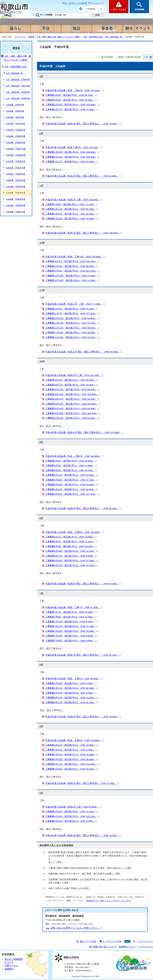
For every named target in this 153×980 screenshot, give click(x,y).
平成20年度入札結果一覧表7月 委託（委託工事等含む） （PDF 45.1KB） (83, 655)
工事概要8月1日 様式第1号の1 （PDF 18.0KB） (71, 537)
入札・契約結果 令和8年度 (18, 80)
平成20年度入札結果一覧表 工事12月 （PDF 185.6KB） (75, 257)
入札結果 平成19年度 (15, 199)
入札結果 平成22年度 (15, 180)
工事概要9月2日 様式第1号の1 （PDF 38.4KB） (71, 461)
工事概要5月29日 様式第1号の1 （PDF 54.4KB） (72, 769)
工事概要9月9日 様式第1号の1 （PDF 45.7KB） (71, 470)
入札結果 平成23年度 (15, 174)
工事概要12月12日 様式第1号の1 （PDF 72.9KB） (72, 276)
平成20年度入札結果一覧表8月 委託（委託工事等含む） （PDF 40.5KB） (83, 584)
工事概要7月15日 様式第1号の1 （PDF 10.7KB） (72, 626)
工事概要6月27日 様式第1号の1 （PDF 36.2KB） (72, 702)
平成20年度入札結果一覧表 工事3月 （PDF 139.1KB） (74, 90)
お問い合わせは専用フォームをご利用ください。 (76, 928)
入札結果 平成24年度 (15, 168)
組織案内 (9, 969)
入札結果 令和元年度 (15, 124)
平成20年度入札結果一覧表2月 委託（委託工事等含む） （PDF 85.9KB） (83, 176)
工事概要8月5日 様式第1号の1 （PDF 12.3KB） (71, 542)
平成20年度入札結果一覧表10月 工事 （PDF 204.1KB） (74, 375)
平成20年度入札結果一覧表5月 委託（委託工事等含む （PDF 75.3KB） (82, 783)
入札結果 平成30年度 (15, 130)
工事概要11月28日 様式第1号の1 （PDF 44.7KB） (72, 337)
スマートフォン (146, 941)
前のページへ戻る (88, 941)
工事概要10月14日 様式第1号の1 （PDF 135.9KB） (73, 394)
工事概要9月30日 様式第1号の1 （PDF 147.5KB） (72, 494)
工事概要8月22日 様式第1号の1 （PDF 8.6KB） (71, 556)
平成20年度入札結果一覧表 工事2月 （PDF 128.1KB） (74, 147)
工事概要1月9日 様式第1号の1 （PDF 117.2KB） (72, 204)
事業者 (31, 37)
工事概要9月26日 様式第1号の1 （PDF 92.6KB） (72, 489)
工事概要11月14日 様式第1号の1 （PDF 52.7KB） (72, 323)
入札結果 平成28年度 (15, 143)
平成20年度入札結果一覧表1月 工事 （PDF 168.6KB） (74, 200)
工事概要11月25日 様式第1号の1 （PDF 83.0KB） (72, 333)
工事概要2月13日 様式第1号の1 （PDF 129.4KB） (72, 157)
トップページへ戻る (112, 941)
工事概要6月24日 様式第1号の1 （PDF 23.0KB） (72, 698)
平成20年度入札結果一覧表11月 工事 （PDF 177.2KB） (75, 304)
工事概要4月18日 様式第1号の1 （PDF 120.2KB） (72, 816)
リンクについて (146, 947)
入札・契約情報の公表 (93, 37)
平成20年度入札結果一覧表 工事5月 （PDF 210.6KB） (74, 740)
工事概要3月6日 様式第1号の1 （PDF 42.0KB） (71, 100)
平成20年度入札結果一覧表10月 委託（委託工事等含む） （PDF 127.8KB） (84, 432)
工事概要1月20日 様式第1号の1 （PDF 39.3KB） (72, 214)
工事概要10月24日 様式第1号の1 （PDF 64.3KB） (72, 409)
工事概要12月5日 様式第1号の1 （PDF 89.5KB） (72, 266)
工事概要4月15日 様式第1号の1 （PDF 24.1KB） (72, 812)
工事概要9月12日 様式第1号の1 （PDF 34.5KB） (72, 475)
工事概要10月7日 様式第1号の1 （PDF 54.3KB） (72, 385)
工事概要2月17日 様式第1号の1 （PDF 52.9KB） (72, 162)
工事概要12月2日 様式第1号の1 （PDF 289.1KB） (72, 261)
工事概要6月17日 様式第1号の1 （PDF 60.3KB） (72, 688)
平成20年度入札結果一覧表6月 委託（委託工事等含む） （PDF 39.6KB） (83, 717)
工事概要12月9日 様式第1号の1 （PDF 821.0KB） (72, 271)
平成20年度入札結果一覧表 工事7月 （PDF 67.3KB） (74, 607)
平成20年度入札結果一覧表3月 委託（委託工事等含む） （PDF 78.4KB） (83, 124)
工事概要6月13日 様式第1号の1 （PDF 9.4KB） (71, 683)
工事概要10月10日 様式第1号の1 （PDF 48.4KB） (72, 390)
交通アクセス (11, 966)
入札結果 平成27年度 (15, 149)
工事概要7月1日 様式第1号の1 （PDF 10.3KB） (71, 612)
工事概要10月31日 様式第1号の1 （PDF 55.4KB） (72, 418)
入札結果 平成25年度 (15, 161)
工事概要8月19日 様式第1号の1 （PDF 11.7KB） (72, 551)
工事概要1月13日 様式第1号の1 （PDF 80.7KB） (72, 209)
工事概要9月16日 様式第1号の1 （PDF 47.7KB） (72, 480)
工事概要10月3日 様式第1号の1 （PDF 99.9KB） (72, 380)
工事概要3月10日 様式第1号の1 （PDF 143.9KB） (72, 105)
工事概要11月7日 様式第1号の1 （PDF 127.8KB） (72, 314)
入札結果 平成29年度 (15, 136)
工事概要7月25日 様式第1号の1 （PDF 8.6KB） (71, 636)
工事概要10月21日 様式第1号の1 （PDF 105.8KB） (73, 404)
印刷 (146, 57)
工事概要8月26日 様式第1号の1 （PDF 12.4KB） (72, 561)
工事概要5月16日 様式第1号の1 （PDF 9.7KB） (71, 750)
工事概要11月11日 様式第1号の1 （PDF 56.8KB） (72, 318)
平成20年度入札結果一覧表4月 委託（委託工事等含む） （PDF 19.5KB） (83, 835)
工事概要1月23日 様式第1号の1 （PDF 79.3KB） (72, 219)
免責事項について (127, 947)
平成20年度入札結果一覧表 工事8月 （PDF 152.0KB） (74, 532)
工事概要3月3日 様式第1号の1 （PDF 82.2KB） (71, 95)
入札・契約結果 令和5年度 (18, 98)
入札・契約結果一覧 (114, 37)
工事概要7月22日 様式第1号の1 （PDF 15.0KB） (72, 631)
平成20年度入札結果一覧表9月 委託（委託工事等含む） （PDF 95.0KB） (83, 508)
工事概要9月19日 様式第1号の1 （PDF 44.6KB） (72, 485)
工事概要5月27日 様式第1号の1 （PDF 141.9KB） (72, 764)
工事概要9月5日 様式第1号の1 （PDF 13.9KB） (71, 466)
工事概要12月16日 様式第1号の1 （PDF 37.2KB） (72, 280)
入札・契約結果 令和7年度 (18, 86)
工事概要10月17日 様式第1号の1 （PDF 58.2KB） (72, 399)
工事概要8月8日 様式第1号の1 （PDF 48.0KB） (71, 546)
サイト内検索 (46, 15)
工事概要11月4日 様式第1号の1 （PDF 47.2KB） (72, 309)
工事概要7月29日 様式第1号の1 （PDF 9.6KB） (71, 641)
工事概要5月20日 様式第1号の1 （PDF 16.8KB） (72, 755)
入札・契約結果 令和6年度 (18, 92)
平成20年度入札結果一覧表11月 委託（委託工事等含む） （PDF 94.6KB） (84, 352)
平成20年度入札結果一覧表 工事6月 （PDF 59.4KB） (74, 679)
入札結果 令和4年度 (15, 105)
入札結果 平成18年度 (15, 205)
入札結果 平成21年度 (15, 187)
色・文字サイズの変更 (76, 3)
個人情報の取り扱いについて (103, 947)
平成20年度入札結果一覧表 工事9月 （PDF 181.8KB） (74, 456)
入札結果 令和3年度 (15, 111)
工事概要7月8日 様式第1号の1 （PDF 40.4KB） (71, 617)
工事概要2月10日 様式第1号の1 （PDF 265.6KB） (72, 152)
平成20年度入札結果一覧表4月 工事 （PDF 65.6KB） (73, 807)
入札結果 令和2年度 (15, 117)
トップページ (20, 37)
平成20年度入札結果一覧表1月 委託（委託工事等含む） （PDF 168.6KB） (84, 233)
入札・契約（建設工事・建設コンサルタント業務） (59, 37)
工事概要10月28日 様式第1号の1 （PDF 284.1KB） (73, 413)
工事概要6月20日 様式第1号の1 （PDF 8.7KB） (71, 693)
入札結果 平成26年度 (15, 155)
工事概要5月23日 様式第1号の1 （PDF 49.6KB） (72, 759)
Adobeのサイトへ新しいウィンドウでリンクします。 (109, 901)
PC (134, 941)
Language (91, 9)
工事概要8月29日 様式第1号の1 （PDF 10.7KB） (72, 565)
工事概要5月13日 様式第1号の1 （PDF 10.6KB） (72, 745)
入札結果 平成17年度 (15, 212)
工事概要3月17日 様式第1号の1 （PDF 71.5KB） (72, 110)
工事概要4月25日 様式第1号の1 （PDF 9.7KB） (71, 821)
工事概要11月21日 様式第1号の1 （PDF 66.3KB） (72, 328)
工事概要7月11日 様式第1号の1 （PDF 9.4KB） (71, 622)
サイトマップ (97, 3)
